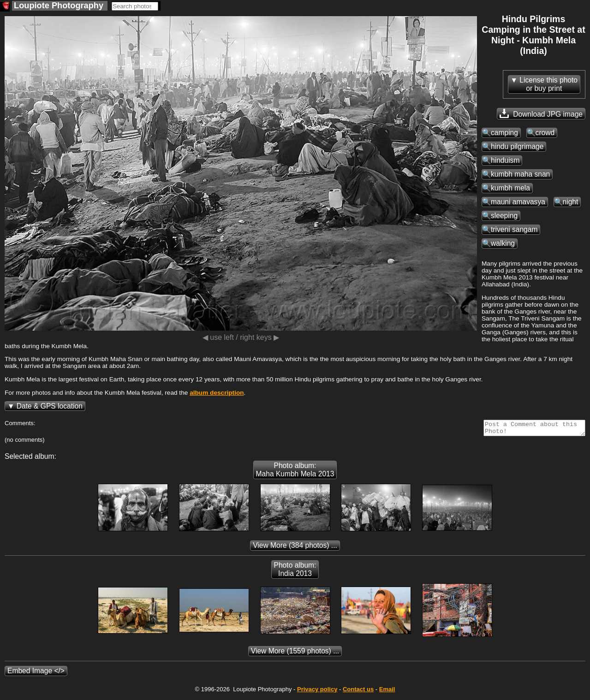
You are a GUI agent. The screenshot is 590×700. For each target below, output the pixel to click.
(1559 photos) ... (295, 654)
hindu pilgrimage (517, 146)
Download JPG (541, 113)
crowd (545, 133)
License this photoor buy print (548, 84)
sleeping (504, 216)
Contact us (358, 692)
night (571, 202)
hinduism (505, 160)
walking (503, 243)
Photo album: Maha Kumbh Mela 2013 (295, 472)
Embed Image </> (36, 673)
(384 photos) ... (295, 548)
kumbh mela (510, 188)
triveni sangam (514, 229)
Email (387, 692)
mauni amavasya (518, 202)
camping (504, 133)
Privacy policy (317, 692)
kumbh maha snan (520, 174)
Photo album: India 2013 (295, 572)
